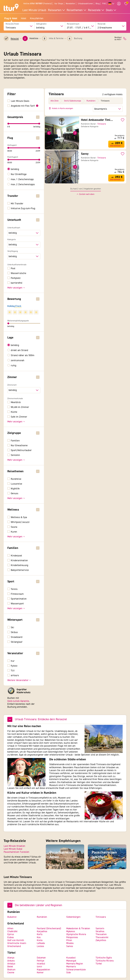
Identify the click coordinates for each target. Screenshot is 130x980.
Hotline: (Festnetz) (38, 4)
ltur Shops (59, 4)
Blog (98, 4)
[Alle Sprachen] (111, 4)
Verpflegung (13, 251)
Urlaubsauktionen (85, 4)
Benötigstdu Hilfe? (118, 39)
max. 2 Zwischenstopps (23, 184)
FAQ (104, 4)
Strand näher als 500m (23, 355)
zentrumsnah (18, 360)
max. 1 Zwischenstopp (22, 179)
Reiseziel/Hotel (12, 24)
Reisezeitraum (73, 24)
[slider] (8, 124)
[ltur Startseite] (11, 8)
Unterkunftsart (14, 228)
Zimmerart (12, 385)
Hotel (24, 18)
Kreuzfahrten (37, 18)
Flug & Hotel (11, 18)
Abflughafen (41, 24)
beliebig (15, 169)
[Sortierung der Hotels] (108, 109)
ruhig (14, 366)
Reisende (102, 24)
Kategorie (12, 239)
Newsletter (70, 4)
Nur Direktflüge (19, 174)
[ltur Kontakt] (125, 39)
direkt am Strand (20, 350)
